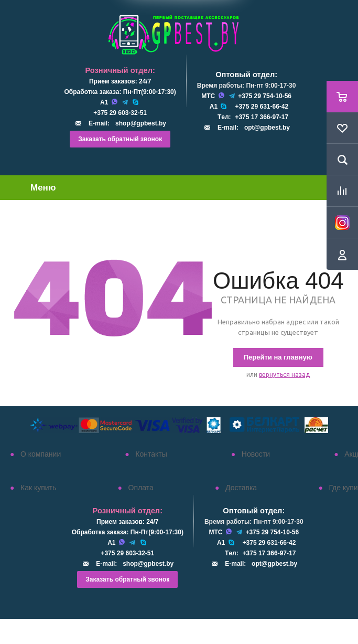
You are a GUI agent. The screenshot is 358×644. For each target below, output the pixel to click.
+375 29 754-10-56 (265, 96)
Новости (256, 454)
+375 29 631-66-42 (262, 107)
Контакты (151, 454)
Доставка (241, 488)
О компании (41, 454)
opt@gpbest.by (267, 128)
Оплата (141, 488)
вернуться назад (284, 374)
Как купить (38, 488)
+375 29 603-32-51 (120, 113)
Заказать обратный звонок (120, 139)
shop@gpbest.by (141, 123)
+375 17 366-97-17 (262, 117)
